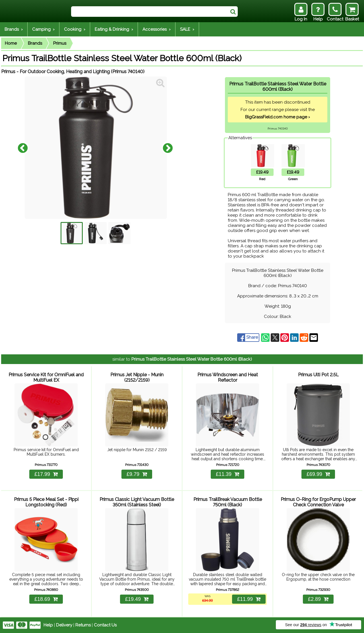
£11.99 (249, 599)
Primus (60, 43)
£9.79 (137, 474)
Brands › (14, 29)
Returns (83, 625)
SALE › (187, 29)
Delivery (64, 625)
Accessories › (157, 29)
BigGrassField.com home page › (278, 117)
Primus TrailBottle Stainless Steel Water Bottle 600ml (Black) (192, 359)
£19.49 (137, 599)
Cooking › (75, 29)
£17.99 (46, 474)
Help (48, 625)
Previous (23, 148)
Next (168, 148)
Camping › (43, 29)
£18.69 (46, 599)
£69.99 (318, 474)
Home (11, 43)
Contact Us (105, 625)
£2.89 (318, 599)
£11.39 (227, 474)
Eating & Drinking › (114, 29)
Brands (35, 43)
